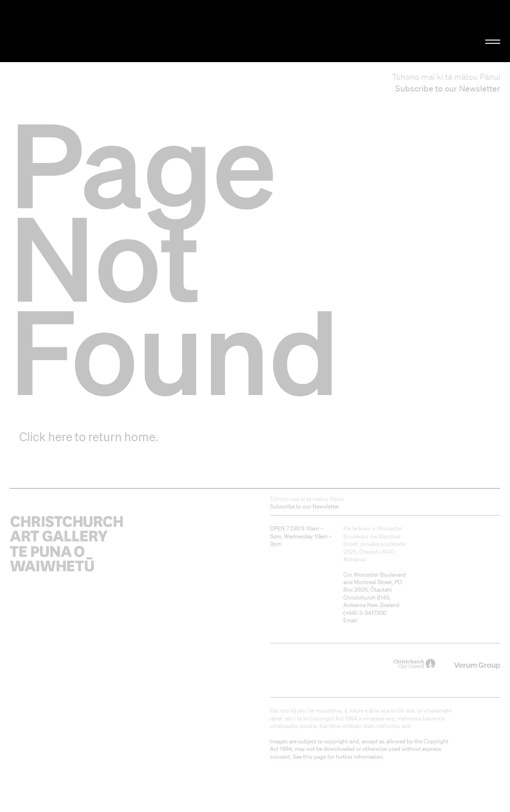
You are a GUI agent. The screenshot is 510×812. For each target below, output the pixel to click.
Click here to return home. (89, 437)
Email (350, 620)
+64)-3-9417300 (366, 613)
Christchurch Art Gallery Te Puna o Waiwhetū (86, 31)
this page (315, 757)
